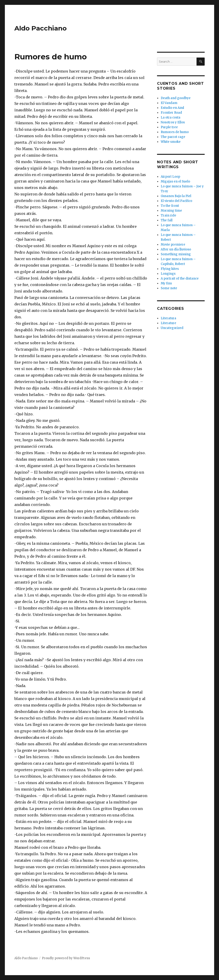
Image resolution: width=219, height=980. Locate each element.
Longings (168, 274)
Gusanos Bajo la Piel (176, 196)
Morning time (171, 211)
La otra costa (171, 117)
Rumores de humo (175, 132)
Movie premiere (173, 245)
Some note (169, 288)
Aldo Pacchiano (40, 28)
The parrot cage (173, 137)
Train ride (168, 215)
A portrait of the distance (180, 278)
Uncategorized (172, 328)
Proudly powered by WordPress (66, 958)
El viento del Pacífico (176, 201)
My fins (166, 283)
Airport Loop (170, 177)
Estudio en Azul (172, 108)
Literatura (168, 318)
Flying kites (170, 269)
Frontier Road (171, 113)
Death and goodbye (176, 98)
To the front (170, 206)
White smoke (171, 142)
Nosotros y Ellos (173, 122)
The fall (167, 220)
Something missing (176, 254)
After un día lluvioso (176, 249)
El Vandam (169, 103)
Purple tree (169, 127)
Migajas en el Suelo (175, 181)
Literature (168, 323)
